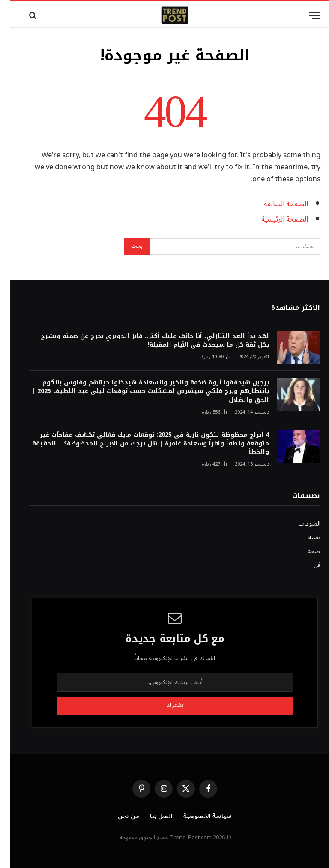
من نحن (118, 816)
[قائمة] (305, 15)
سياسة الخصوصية (197, 816)
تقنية (304, 537)
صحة (304, 551)
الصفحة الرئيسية (274, 219)
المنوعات (299, 524)
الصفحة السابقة (276, 204)
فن (307, 565)
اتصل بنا (151, 816)
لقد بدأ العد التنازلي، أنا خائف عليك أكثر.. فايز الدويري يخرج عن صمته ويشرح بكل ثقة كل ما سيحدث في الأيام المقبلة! (145, 341)
